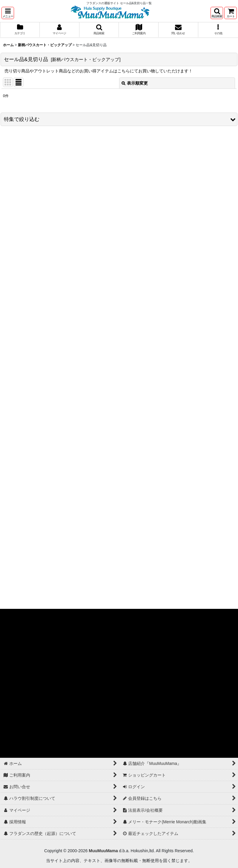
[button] (8, 13)
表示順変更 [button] (135, 83)
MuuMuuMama (103, 851)
